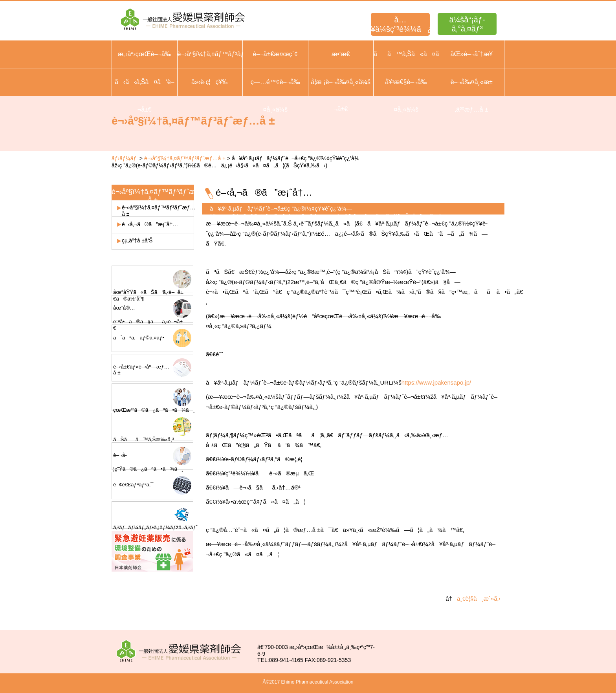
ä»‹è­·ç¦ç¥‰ (210, 82)
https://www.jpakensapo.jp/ (436, 382)
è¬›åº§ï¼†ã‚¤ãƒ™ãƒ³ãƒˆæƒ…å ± (185, 158)
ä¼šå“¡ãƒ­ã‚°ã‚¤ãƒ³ (467, 24)
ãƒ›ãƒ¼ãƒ (125, 158)
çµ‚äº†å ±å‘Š (137, 240)
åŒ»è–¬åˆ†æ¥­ (472, 54)
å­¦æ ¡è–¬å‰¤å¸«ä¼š (341, 82)
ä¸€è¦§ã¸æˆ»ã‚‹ (479, 599)
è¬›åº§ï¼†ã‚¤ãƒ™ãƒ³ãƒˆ (210, 54)
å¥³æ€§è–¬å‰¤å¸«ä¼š (406, 96)
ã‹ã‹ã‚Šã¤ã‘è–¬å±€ (145, 96)
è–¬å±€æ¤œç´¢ (275, 54)
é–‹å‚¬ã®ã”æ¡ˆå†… (150, 224)
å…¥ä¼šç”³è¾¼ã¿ (400, 24)
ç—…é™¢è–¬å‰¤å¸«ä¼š (275, 96)
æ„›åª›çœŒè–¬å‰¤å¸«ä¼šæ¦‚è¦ (145, 68)
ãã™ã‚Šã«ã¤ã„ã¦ (406, 54)
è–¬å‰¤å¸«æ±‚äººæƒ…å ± (472, 96)
